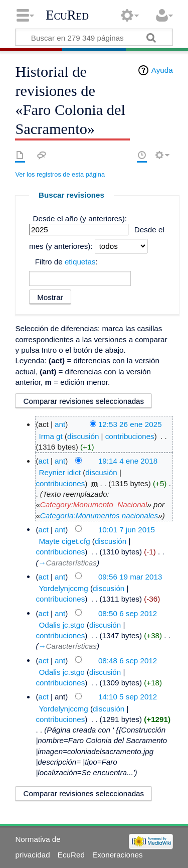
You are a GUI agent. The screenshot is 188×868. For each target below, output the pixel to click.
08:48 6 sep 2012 (128, 660)
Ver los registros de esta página (60, 174)
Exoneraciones (117, 855)
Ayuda (162, 70)
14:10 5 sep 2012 (128, 697)
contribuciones (130, 436)
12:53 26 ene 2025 (130, 424)
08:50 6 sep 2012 (128, 613)
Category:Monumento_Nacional (94, 504)
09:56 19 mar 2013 (130, 576)
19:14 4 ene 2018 (128, 461)
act (43, 461)
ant (60, 424)
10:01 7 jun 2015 (127, 529)
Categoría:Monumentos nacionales (99, 516)
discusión (83, 436)
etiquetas (80, 262)
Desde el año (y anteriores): (80, 219)
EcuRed (67, 15)
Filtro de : (66, 262)
